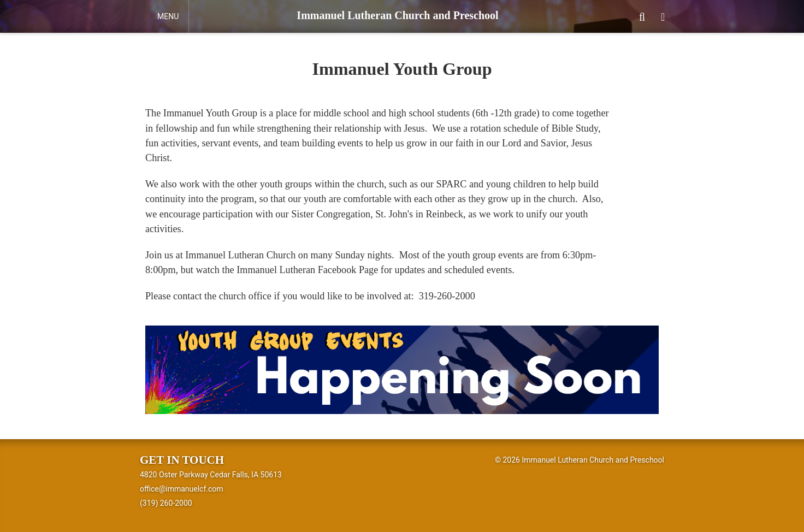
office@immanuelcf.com (182, 489)
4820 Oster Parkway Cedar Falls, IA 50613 (211, 475)
